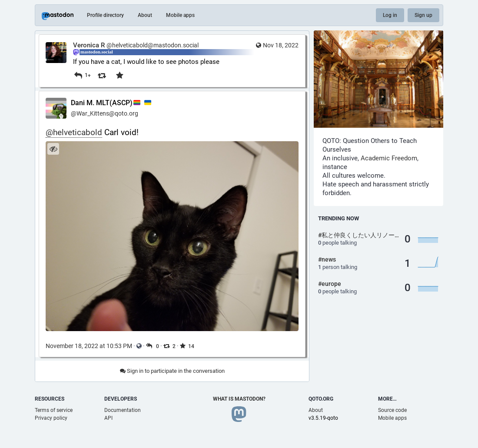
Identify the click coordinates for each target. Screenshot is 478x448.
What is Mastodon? (239, 399)
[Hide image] (53, 149)
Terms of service (54, 410)
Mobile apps (180, 15)
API (108, 418)
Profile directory (105, 15)
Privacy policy (51, 418)
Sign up (423, 15)
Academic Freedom (389, 158)
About (145, 15)
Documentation (123, 410)
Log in (390, 15)
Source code (392, 410)
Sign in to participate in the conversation (172, 371)
